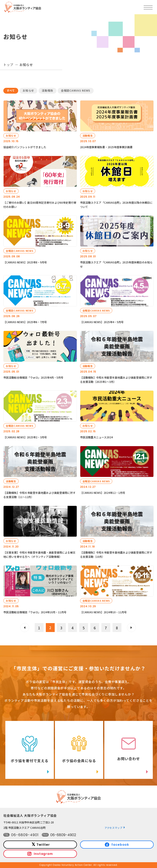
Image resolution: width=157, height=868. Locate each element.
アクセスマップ (114, 828)
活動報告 (47, 90)
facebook (120, 845)
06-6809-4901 (25, 835)
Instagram (43, 854)
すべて (11, 90)
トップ (8, 65)
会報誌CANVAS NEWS (76, 90)
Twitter (43, 845)
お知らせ (28, 90)
